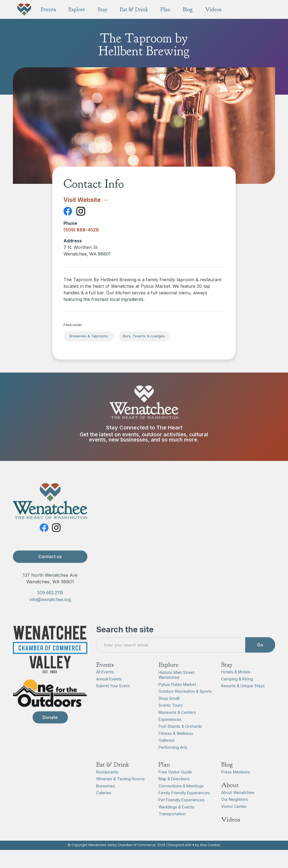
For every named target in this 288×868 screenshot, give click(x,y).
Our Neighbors (235, 809)
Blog (227, 774)
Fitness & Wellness (176, 743)
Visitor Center (234, 816)
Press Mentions (236, 782)
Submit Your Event (113, 696)
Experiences (170, 729)
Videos (231, 829)
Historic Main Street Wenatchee (177, 685)
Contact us (50, 566)
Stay (227, 674)
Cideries (104, 803)
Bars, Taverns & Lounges (144, 336)
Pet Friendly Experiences (182, 810)
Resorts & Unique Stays (243, 696)
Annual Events (109, 689)
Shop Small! (169, 708)
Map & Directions (174, 789)
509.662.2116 (50, 603)
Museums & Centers (177, 722)
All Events (105, 682)
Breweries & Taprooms (89, 336)
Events (105, 674)
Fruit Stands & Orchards (180, 736)
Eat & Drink (113, 774)
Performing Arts (173, 757)
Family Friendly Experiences (184, 803)
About (230, 795)
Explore (169, 674)
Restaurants (107, 782)
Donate (50, 727)
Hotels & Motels (236, 682)
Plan (164, 774)
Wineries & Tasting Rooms (120, 789)
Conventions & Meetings (181, 796)
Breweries (106, 796)
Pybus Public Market (177, 694)
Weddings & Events (176, 817)
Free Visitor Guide (175, 782)
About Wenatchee (238, 802)
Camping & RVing (237, 689)
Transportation (172, 824)
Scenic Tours (171, 715)
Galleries (167, 750)
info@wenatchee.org (50, 610)
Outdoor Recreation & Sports (185, 701)
